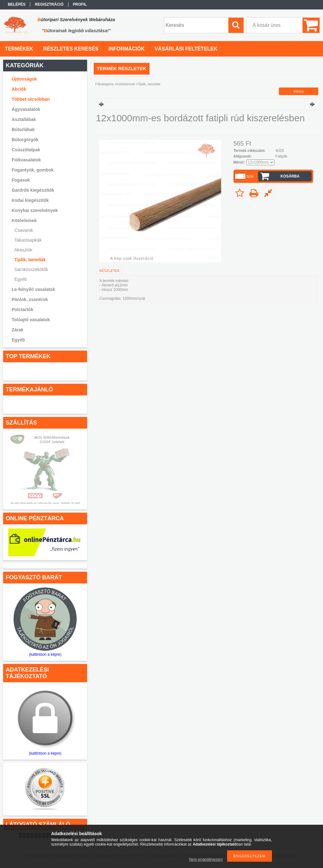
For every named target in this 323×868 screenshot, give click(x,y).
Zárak (18, 330)
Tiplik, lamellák (30, 260)
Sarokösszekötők (31, 269)
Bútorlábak (23, 130)
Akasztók (23, 250)
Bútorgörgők (25, 140)
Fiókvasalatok (26, 160)
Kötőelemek (126, 84)
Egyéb (21, 279)
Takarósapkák (28, 240)
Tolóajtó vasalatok (31, 320)
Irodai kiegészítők (30, 200)
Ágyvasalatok (26, 109)
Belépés (17, 4)
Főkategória (104, 84)
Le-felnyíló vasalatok (33, 289)
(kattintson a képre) (45, 654)
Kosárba (290, 176)
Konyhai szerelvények (35, 210)
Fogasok (21, 180)
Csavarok (24, 230)
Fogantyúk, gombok (33, 170)
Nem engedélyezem (206, 859)
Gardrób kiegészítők (33, 190)
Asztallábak (24, 119)
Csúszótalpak (26, 150)
